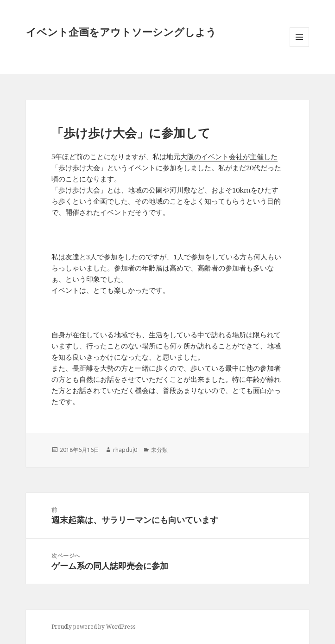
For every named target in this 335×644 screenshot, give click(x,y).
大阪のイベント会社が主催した (229, 156)
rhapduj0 (125, 450)
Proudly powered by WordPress (94, 627)
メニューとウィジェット (299, 47)
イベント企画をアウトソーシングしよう (121, 32)
